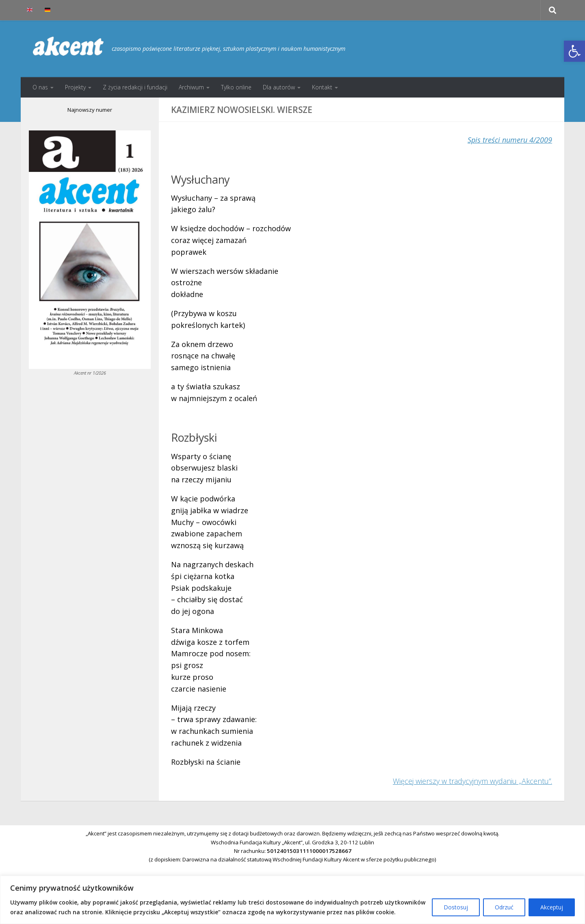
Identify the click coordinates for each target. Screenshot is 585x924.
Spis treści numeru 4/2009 (510, 140)
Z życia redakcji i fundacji (135, 87)
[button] (574, 51)
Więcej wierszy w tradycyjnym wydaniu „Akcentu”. (472, 781)
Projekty (75, 87)
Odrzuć (504, 907)
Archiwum (191, 87)
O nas (40, 87)
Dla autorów (279, 87)
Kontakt (322, 87)
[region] (292, 900)
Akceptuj (552, 907)
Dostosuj (456, 907)
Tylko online (236, 87)
